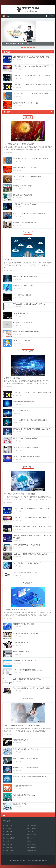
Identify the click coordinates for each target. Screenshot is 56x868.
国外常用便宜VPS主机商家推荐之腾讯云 (26, 457)
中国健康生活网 (7, 847)
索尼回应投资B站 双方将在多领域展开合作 (27, 177)
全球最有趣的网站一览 (21, 642)
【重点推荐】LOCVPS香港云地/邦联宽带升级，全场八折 (32, 75)
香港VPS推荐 (28, 467)
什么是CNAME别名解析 (21, 652)
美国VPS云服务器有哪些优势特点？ (25, 402)
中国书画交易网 (7, 835)
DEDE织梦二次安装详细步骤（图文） (26, 661)
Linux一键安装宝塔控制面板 (22, 295)
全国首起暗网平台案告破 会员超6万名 (26, 204)
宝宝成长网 (30, 838)
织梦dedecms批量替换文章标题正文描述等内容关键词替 (32, 688)
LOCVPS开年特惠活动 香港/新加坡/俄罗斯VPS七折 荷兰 (32, 57)
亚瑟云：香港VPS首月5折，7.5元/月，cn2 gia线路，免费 (32, 527)
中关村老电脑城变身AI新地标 (23, 186)
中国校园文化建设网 (9, 838)
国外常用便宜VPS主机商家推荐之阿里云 (26, 447)
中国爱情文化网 (31, 851)
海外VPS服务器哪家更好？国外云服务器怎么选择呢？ (31, 420)
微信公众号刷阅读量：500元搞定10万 (26, 749)
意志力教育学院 (31, 844)
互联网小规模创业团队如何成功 (17, 44)
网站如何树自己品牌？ (21, 804)
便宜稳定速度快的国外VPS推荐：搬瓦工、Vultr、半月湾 (32, 429)
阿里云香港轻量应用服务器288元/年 (25, 572)
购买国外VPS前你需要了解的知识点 (25, 277)
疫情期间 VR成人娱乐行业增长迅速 (25, 222)
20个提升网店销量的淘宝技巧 (23, 786)
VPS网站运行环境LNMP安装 (23, 322)
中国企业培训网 (31, 835)
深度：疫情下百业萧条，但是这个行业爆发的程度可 (30, 213)
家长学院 (29, 841)
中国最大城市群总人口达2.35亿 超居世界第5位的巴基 (31, 94)
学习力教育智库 (7, 844)
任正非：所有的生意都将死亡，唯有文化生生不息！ (23, 725)
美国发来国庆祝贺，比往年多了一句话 (26, 103)
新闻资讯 (28, 117)
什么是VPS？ (9, 260)
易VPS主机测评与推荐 (34, 860)
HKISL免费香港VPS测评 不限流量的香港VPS (28, 545)
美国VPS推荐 (28, 351)
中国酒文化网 (7, 828)
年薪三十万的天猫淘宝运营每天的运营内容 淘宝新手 (30, 777)
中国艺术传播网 (7, 832)
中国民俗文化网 (31, 825)
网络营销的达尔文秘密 (21, 740)
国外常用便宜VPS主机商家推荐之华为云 (26, 438)
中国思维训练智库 (8, 851)
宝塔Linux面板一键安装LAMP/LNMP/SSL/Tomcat (29, 304)
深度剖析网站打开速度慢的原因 (16, 610)
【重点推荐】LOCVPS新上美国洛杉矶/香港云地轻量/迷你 (32, 85)
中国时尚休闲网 (31, 847)
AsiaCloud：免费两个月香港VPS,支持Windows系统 (30, 554)
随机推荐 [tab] (28, 112)
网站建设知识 (28, 583)
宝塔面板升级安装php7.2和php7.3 (24, 286)
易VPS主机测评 (28, 9)
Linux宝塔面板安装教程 (21, 313)
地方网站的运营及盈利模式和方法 (24, 795)
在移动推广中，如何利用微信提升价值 (26, 767)
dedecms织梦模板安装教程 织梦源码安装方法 (28, 679)
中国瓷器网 (30, 832)
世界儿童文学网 (31, 828)
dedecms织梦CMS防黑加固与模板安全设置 (27, 670)
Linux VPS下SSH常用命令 (22, 341)
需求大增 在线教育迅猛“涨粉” (23, 195)
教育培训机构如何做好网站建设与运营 (26, 633)
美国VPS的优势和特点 (12, 378)
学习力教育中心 (7, 841)
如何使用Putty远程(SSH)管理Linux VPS (26, 332)
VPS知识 (28, 233)
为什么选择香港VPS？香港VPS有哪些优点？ (21, 494)
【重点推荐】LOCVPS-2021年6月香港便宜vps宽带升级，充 (33, 66)
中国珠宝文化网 (7, 825)
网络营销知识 (28, 699)
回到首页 (7, 16)
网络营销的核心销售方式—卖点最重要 (26, 758)
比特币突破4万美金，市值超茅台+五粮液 (19, 144)
